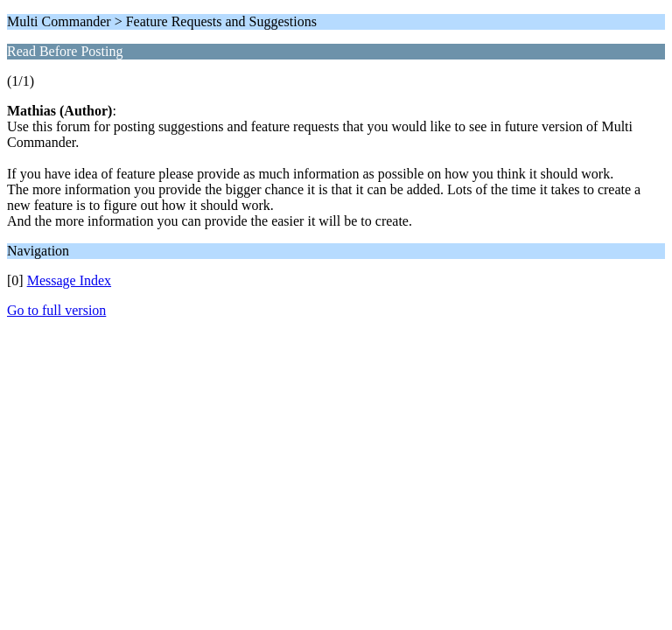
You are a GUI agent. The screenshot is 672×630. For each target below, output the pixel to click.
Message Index (69, 280)
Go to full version (56, 310)
